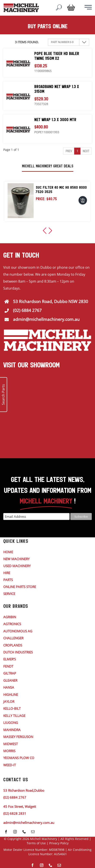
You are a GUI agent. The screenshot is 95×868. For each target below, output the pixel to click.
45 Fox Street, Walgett (20, 806)
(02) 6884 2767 (27, 310)
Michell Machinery (44, 839)
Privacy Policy (59, 843)
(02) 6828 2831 (15, 813)
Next (86, 151)
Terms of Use (36, 843)
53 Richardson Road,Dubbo (24, 790)
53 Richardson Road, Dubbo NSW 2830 (51, 302)
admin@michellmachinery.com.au (46, 319)
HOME (8, 552)
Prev (69, 151)
